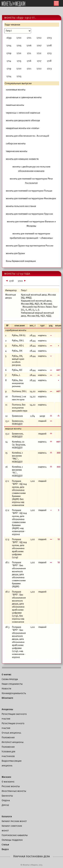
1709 (9, 53)
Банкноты (7, 796)
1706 (29, 45)
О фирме (7, 674)
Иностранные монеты (14, 791)
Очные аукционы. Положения (12, 735)
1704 (9, 45)
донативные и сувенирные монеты (24, 97)
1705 (19, 45)
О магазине (8, 782)
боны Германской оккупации (21, 261)
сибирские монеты (16, 144)
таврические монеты (17, 151)
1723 (49, 69)
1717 (39, 61)
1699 (9, 38)
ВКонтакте (7, 698)
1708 (49, 45)
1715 (19, 61)
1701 (29, 38)
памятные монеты (15, 105)
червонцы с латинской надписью (23, 113)
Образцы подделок (12, 840)
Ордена (6, 800)
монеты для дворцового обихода (23, 120)
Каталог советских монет (12, 828)
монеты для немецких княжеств (22, 159)
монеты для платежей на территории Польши (29, 191)
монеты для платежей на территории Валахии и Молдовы (31, 224)
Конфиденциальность (14, 693)
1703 (49, 38)
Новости (6, 689)
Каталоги (7, 816)
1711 (29, 53)
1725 (19, 76)
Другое (5, 805)
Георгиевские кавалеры (15, 835)
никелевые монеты (16, 90)
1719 (9, 69)
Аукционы (7, 709)
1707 (39, 45)
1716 (29, 61)
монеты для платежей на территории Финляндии (31, 198)
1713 (49, 53)
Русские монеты (11, 786)
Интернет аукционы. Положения (13, 744)
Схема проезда (10, 679)
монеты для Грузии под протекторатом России (30, 246)
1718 (49, 61)
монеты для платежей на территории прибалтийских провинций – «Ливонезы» (31, 236)
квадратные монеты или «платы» (23, 128)
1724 (9, 76)
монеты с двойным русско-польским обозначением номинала (31, 169)
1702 (39, 38)
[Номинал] (18, 31)
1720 (19, 69)
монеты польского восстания (21, 206)
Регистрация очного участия (13, 726)
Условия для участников (8, 754)
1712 (39, 53)
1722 (39, 69)
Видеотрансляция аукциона (12, 763)
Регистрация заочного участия (14, 716)
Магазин (6, 777)
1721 (29, 69)
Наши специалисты (12, 684)
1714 (9, 61)
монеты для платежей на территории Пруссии (29, 214)
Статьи (5, 845)
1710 (19, 53)
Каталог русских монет (14, 821)
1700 (19, 38)
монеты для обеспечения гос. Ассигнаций (27, 136)
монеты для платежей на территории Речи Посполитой (31, 181)
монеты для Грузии (15, 253)
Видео (5, 849)
